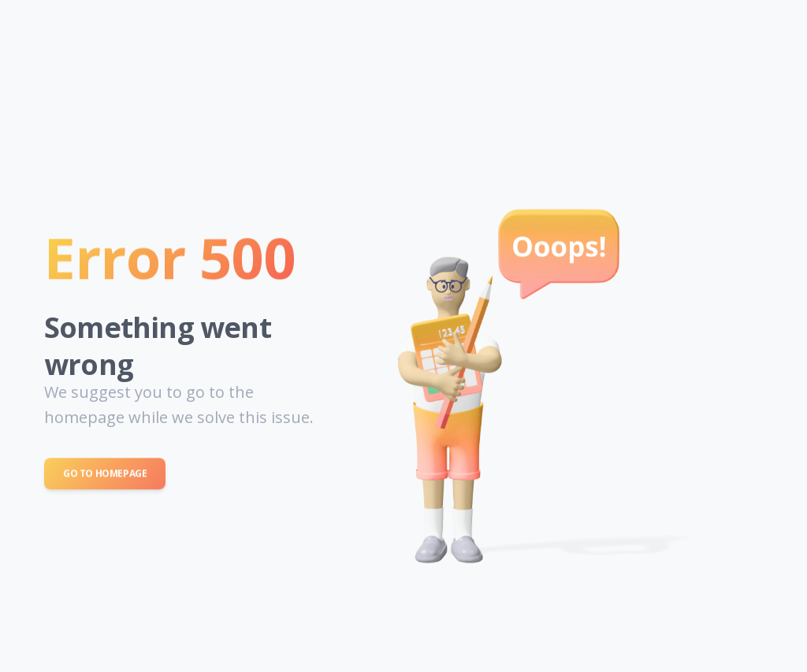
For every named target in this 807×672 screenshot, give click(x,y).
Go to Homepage (105, 475)
